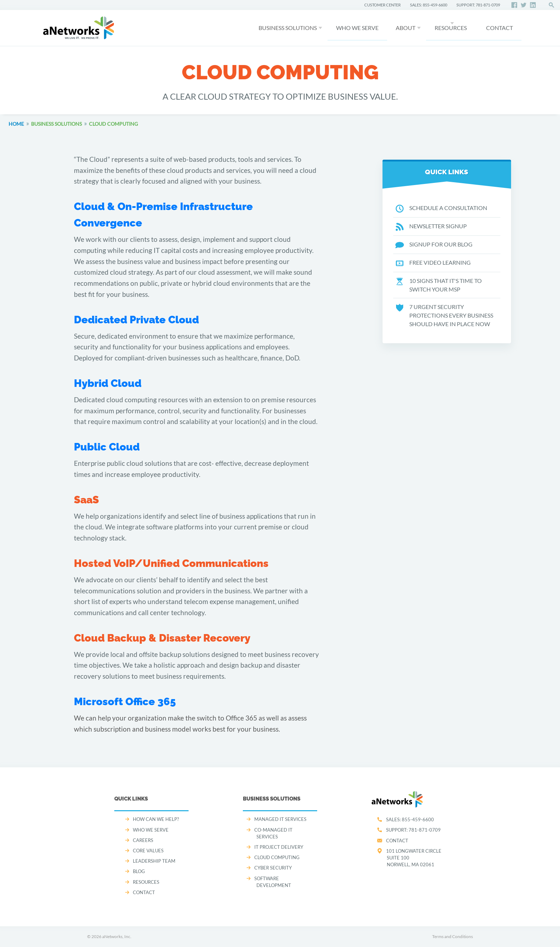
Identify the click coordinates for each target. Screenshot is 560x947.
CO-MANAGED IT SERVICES (273, 833)
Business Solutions (288, 28)
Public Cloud (107, 447)
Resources (451, 28)
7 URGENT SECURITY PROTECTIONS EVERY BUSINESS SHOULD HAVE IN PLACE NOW (444, 315)
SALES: (410, 819)
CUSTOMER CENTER (382, 5)
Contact (397, 841)
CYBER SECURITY (273, 868)
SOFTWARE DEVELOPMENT (273, 882)
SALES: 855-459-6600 (429, 5)
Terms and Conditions (452, 936)
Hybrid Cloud (108, 383)
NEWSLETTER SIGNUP (431, 226)
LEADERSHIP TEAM (154, 861)
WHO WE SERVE (357, 28)
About (406, 28)
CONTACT (499, 28)
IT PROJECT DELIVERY (279, 847)
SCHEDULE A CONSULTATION (441, 208)
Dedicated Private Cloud (136, 320)
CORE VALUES (148, 851)
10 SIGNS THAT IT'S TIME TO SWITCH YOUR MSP (439, 285)
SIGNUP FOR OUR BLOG (434, 245)
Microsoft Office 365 (125, 702)
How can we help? (156, 819)
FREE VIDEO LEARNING (433, 263)
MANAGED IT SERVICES (280, 819)
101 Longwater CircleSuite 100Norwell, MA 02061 (414, 858)
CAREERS (143, 840)
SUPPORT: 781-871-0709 (478, 5)
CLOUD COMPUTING (277, 857)
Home (16, 124)
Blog (139, 871)
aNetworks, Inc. (117, 936)
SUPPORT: (413, 830)
